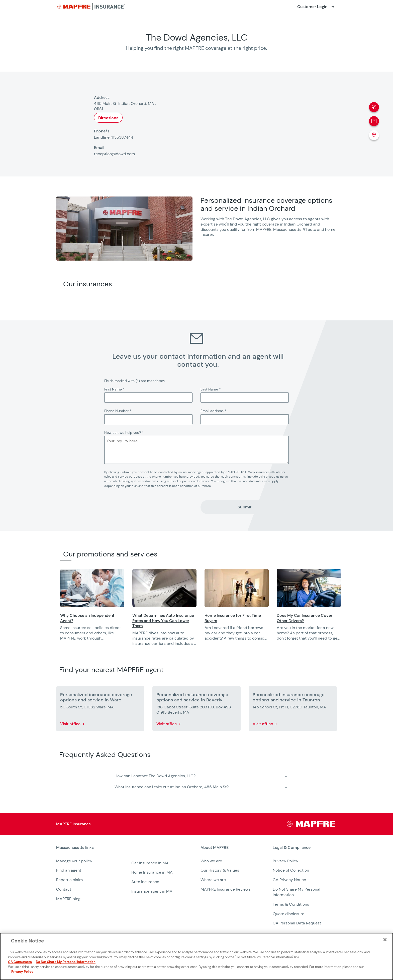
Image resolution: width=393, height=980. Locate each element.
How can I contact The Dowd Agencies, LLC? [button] (155, 776)
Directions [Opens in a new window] (108, 118)
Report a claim (69, 880)
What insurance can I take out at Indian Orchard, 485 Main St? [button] (172, 787)
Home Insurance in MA (152, 872)
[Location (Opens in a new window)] (374, 135)
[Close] (385, 939)
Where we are (213, 880)
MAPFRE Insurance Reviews (226, 889)
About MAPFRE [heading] (215, 848)
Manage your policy (74, 861)
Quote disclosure (288, 914)
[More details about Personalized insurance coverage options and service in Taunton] (293, 710)
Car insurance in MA (150, 863)
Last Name (211, 389)
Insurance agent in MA (152, 891)
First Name (114, 389)
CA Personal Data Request (297, 923)
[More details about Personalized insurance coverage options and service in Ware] (100, 710)
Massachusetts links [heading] (75, 848)
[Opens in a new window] (317, 7)
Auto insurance (145, 882)
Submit (245, 507)
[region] (227, 611)
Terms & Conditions (291, 904)
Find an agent (69, 870)
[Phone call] (374, 107)
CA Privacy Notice (289, 880)
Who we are (211, 861)
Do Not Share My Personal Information (66, 962)
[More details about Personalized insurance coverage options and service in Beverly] (197, 710)
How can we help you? (124, 433)
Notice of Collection (291, 870)
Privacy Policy (285, 861)
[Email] (374, 121)
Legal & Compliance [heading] (292, 848)
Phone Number (118, 411)
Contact (64, 889)
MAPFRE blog (68, 899)
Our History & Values (220, 870)
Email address (213, 411)
